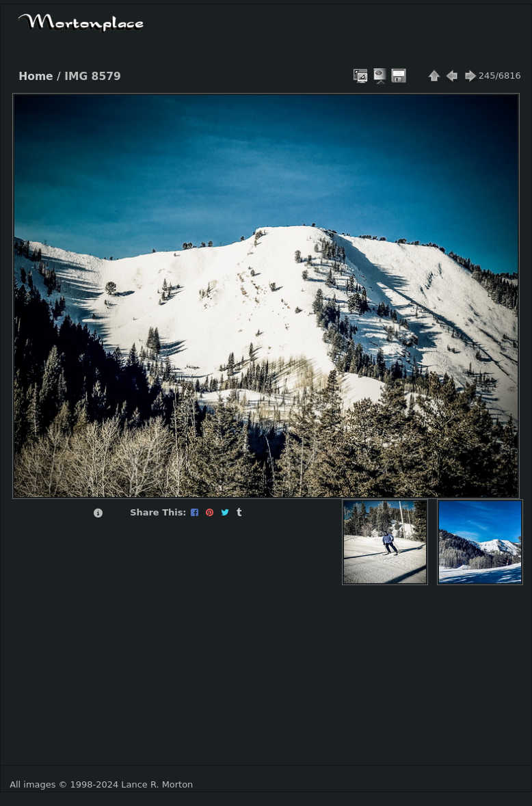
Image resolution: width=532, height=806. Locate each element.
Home (36, 77)
